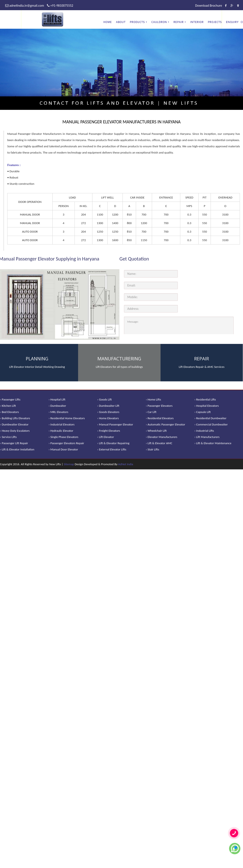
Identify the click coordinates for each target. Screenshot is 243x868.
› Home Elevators (108, 418)
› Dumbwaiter (57, 406)
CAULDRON (159, 22)
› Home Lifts (153, 399)
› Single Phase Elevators (63, 437)
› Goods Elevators (108, 412)
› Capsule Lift (203, 412)
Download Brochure (209, 6)
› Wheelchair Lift (156, 431)
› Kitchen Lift (8, 406)
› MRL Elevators (58, 412)
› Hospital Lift (57, 399)
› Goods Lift (104, 399)
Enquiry (232, 22)
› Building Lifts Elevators (15, 418)
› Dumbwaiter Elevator (14, 424)
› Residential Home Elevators (67, 418)
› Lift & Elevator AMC (159, 443)
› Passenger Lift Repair (14, 443)
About (121, 22)
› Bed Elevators (9, 412)
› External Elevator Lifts (112, 449)
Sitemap (69, 464)
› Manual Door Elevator (63, 449)
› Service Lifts (8, 437)
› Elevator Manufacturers (161, 437)
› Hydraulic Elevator (61, 431)
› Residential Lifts (205, 399)
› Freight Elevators (109, 431)
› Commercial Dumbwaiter (211, 424)
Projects (215, 22)
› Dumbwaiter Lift (108, 406)
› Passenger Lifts (10, 399)
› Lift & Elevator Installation (17, 449)
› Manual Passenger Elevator (115, 424)
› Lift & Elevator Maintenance (213, 443)
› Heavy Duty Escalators (15, 431)
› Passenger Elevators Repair (66, 443)
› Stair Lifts (152, 449)
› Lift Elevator (106, 437)
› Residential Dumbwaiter (210, 418)
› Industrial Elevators (62, 424)
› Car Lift (151, 412)
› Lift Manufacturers (207, 437)
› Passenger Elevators (159, 406)
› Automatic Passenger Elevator (165, 424)
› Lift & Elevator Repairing (113, 443)
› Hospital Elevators (207, 406)
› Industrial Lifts (204, 431)
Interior (197, 22)
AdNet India (126, 464)
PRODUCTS (137, 22)
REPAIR (179, 22)
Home (108, 22)
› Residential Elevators (160, 418)
